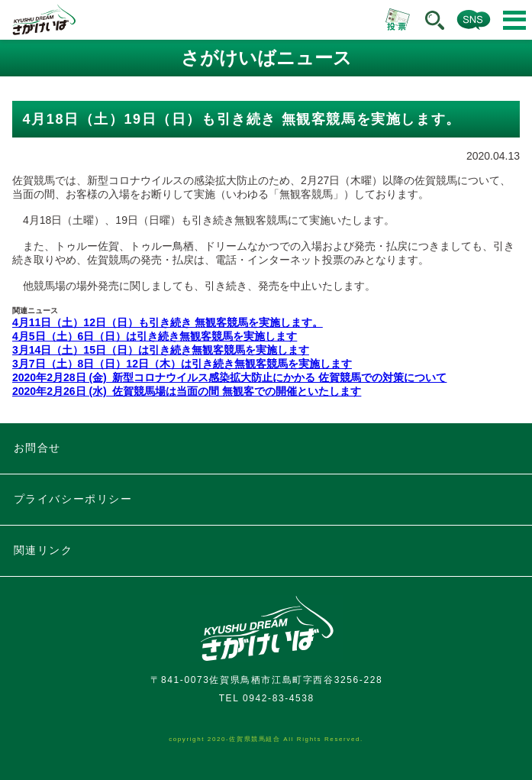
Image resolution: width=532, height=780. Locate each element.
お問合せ (37, 448)
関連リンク (44, 550)
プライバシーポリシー (73, 499)
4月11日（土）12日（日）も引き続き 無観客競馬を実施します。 (168, 322)
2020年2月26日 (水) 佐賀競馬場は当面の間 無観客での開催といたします (187, 391)
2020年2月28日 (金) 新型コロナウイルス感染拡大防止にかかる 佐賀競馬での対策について (229, 377)
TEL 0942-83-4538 (267, 698)
